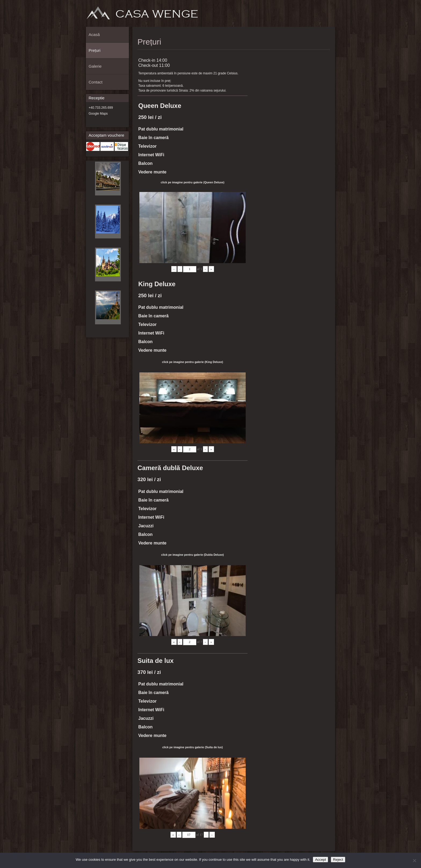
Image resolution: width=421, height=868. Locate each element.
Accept (320, 860)
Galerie (321, 15)
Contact (329, 15)
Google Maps (98, 114)
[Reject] (414, 860)
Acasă (303, 15)
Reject (338, 860)
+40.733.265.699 (101, 108)
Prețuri (312, 15)
